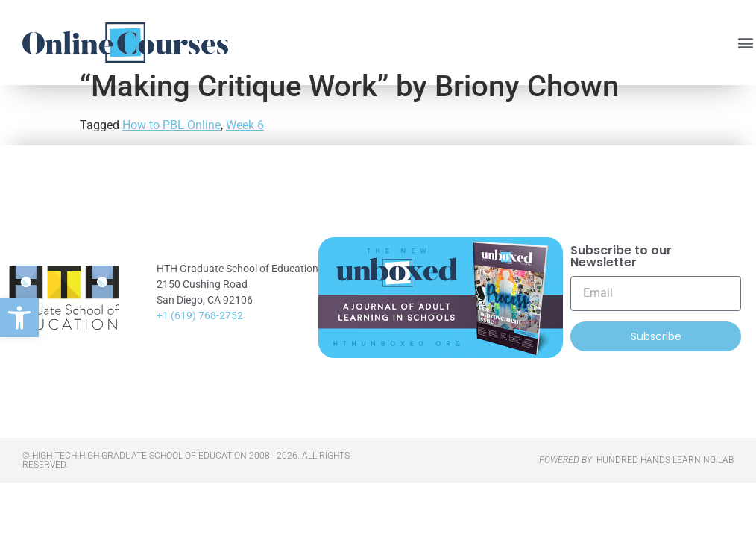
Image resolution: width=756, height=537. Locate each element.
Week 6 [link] (245, 147)
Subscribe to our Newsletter (621, 279)
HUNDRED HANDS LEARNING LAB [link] (665, 483)
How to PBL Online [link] (171, 147)
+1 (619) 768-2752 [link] (200, 337)
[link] (19, 318)
